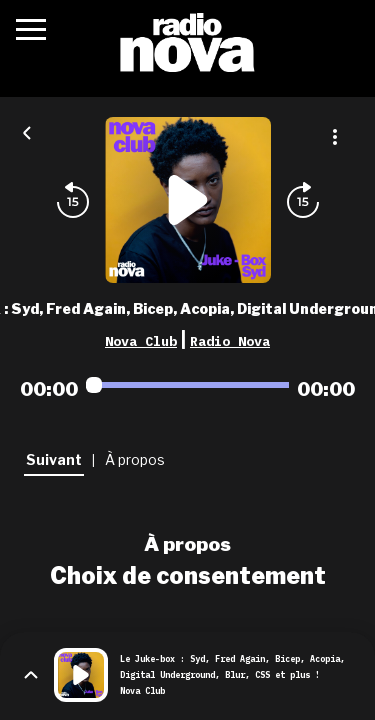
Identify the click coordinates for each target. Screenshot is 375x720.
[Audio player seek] (187, 385)
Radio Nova (230, 341)
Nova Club (141, 341)
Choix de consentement (188, 576)
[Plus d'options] (335, 137)
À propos (187, 544)
